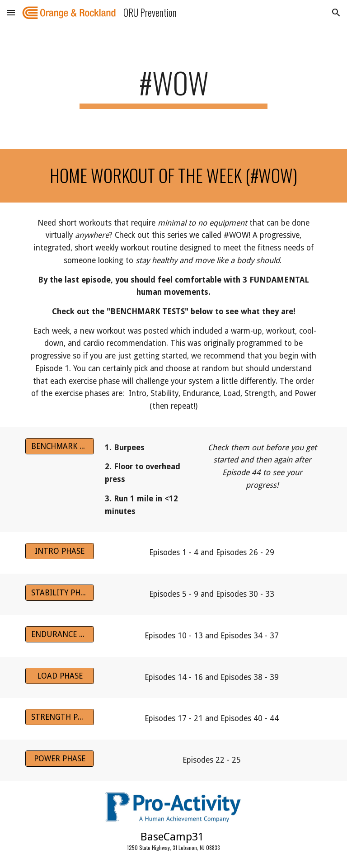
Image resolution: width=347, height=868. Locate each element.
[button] (11, 12)
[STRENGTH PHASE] (59, 717)
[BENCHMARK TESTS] (59, 446)
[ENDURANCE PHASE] (59, 634)
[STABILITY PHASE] (59, 593)
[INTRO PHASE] (59, 551)
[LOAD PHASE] (59, 676)
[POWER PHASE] (59, 759)
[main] (173, 87)
